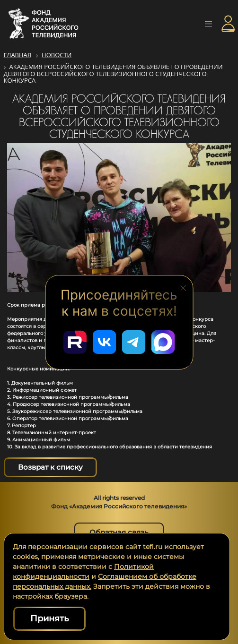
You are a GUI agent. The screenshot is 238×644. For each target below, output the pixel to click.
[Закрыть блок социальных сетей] (183, 287)
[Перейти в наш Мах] (163, 342)
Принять (49, 618)
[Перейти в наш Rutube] (75, 342)
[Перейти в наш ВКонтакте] (105, 342)
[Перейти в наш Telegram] (134, 342)
